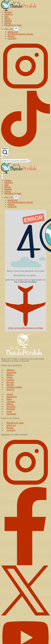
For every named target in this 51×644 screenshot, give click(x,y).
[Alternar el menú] (2, 175)
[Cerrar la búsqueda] (2, 157)
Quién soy (13, 32)
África (7, 19)
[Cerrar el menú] (2, 178)
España (8, 21)
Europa (8, 12)
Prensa (11, 36)
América (9, 14)
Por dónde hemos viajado (20, 34)
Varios (8, 23)
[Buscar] (15, 161)
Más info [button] (9, 29)
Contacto (12, 38)
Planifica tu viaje (13, 25)
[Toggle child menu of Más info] (16, 28)
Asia (6, 16)
